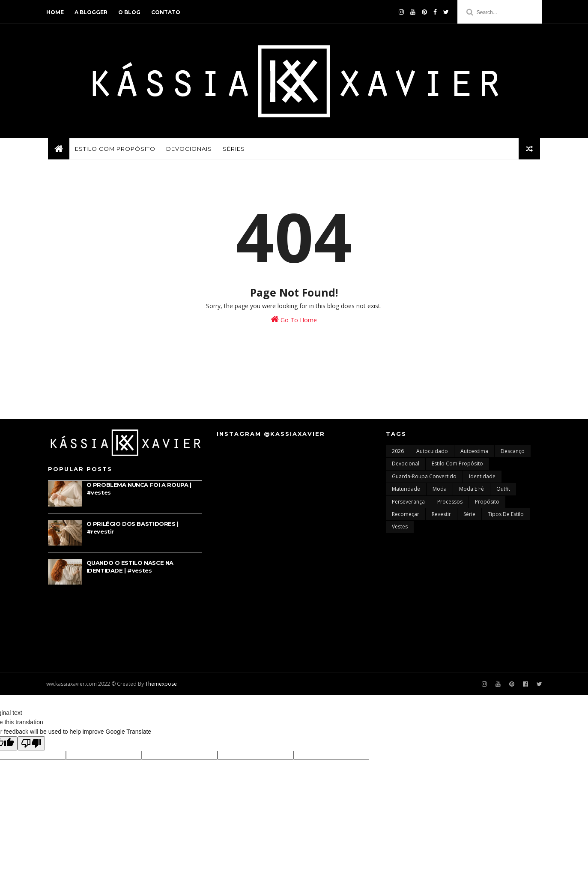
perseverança (408, 504)
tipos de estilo (506, 517)
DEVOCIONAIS (189, 150)
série (469, 517)
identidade (482, 479)
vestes (400, 529)
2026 (398, 454)
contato (167, 12)
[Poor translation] (31, 746)
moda (440, 491)
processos (450, 504)
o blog (131, 12)
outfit (503, 491)
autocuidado (432, 454)
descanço (513, 454)
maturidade (406, 491)
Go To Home (294, 322)
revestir (441, 517)
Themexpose (163, 686)
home (57, 12)
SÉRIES (234, 150)
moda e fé (472, 491)
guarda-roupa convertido (424, 479)
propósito (487, 504)
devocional (406, 466)
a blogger (93, 12)
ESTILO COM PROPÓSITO (115, 150)
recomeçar (406, 517)
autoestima (474, 454)
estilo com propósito (457, 466)
